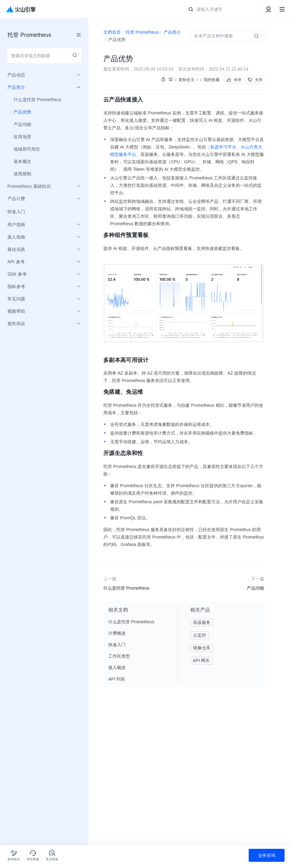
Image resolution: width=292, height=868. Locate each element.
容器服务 (202, 622)
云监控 (200, 635)
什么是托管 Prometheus (131, 622)
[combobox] (44, 56)
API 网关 (201, 660)
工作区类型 (119, 656)
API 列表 (117, 679)
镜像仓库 (202, 648)
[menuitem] (44, 100)
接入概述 (117, 668)
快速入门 (117, 645)
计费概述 (117, 633)
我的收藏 (212, 80)
